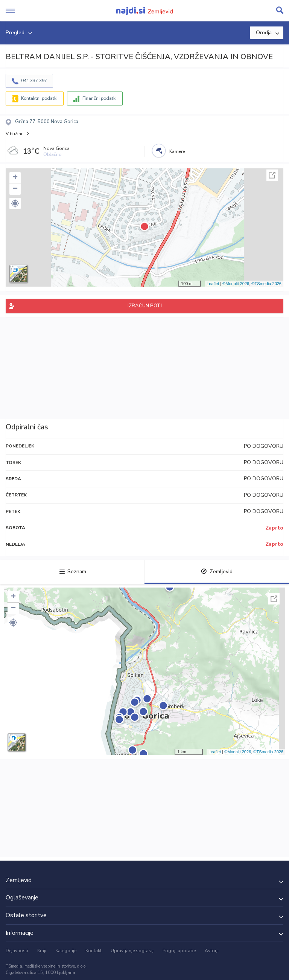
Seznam (72, 572)
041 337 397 (34, 81)
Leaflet (213, 284)
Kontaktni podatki (39, 98)
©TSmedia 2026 (266, 284)
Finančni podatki (100, 98)
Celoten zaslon (272, 175)
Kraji (42, 951)
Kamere (177, 151)
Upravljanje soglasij (132, 951)
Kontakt (94, 951)
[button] (15, 203)
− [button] (15, 189)
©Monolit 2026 (236, 284)
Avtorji (212, 951)
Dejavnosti (17, 951)
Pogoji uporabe (179, 951)
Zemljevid (217, 572)
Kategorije (66, 951)
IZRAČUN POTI (145, 306)
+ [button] (15, 178)
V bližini (14, 134)
